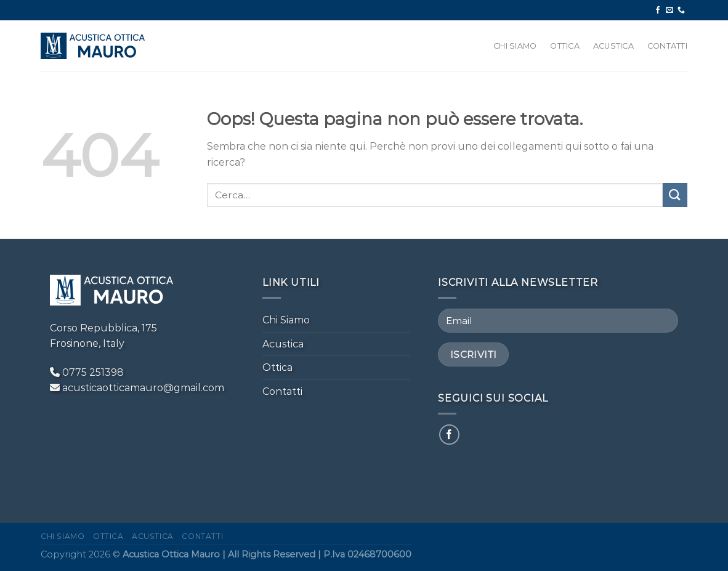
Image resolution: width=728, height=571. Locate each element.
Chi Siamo (515, 46)
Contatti (667, 46)
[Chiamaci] (681, 10)
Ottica (565, 46)
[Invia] (675, 195)
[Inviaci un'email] (669, 10)
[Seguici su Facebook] (658, 10)
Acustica (613, 46)
